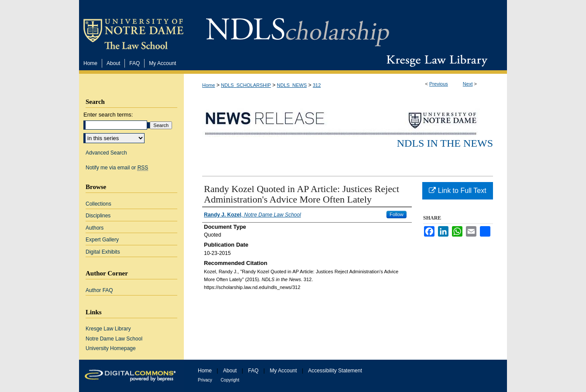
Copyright (230, 380)
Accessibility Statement (335, 371)
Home (209, 85)
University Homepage (111, 348)
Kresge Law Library (435, 61)
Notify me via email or (117, 168)
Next (468, 84)
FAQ (253, 371)
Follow (396, 214)
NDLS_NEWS (292, 85)
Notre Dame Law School (114, 339)
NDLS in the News (445, 143)
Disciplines (98, 216)
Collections (98, 204)
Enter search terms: (108, 115)
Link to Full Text (457, 191)
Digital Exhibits (103, 252)
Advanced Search (106, 153)
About (230, 371)
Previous (439, 84)
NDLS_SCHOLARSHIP (246, 85)
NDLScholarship (298, 27)
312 (317, 85)
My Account (283, 371)
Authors (95, 228)
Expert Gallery (102, 240)
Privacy (205, 380)
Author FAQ (99, 290)
